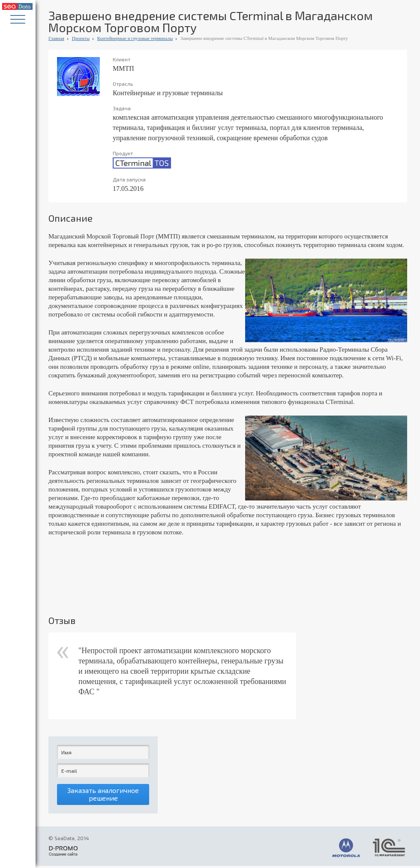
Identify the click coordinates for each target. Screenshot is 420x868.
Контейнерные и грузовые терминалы (135, 38)
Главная (56, 38)
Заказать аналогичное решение (103, 796)
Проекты (81, 38)
